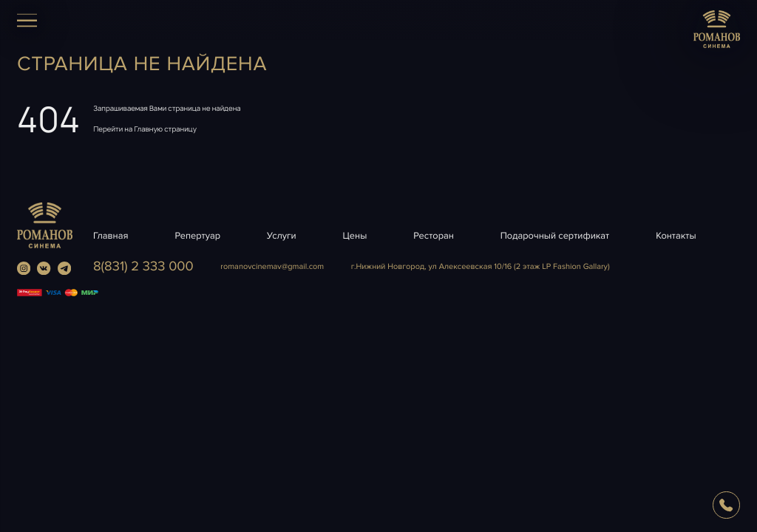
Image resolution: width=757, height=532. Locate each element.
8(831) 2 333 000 (143, 267)
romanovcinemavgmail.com (272, 267)
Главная (111, 236)
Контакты (676, 236)
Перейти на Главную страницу (145, 129)
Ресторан (434, 236)
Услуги (282, 236)
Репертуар (197, 236)
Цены (355, 236)
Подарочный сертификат (555, 236)
